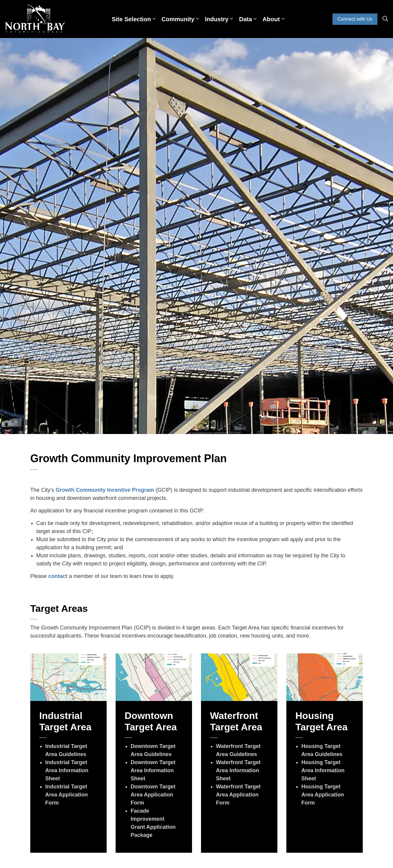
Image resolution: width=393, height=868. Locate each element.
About (271, 19)
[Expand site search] (385, 19)
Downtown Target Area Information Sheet (153, 770)
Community (178, 19)
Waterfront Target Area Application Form (238, 795)
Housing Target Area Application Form (323, 795)
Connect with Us (355, 19)
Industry (217, 19)
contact (58, 576)
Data (245, 19)
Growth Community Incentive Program (105, 490)
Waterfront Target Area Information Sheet (238, 770)
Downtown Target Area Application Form (153, 795)
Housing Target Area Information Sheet (323, 770)
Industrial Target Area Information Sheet (67, 770)
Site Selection (131, 19)
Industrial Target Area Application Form (66, 795)
